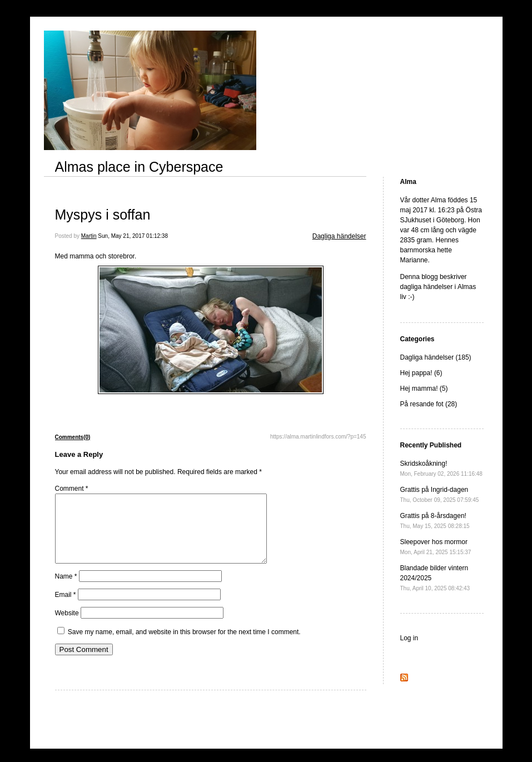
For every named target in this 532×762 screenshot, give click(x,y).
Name (66, 590)
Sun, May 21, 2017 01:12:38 (133, 236)
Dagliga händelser (339, 236)
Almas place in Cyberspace (139, 167)
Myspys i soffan (103, 215)
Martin (89, 236)
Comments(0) (73, 437)
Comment (72, 489)
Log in (409, 638)
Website (67, 626)
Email (66, 608)
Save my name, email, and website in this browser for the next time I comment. (184, 645)
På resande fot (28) (429, 404)
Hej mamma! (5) (424, 389)
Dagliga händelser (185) (436, 357)
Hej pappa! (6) (421, 373)
